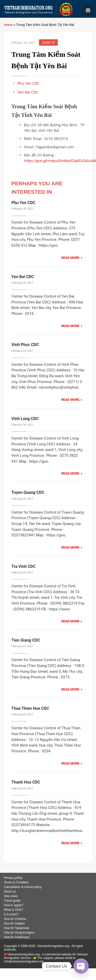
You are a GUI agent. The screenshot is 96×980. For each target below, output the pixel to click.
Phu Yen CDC (25, 83)
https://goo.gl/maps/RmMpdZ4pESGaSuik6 (60, 161)
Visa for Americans (16, 937)
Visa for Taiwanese (16, 928)
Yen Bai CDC (25, 92)
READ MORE (70, 258)
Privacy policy (13, 878)
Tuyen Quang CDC (28, 492)
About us (10, 892)
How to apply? (13, 905)
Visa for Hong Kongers (19, 933)
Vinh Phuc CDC (25, 345)
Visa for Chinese (15, 919)
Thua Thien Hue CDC (30, 708)
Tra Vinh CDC (23, 566)
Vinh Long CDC (25, 419)
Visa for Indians (14, 923)
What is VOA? (13, 910)
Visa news (11, 896)
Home (8, 25)
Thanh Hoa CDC (26, 782)
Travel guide (12, 901)
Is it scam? (11, 914)
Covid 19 (48, 42)
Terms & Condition (16, 882)
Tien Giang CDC (26, 640)
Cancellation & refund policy (23, 887)
